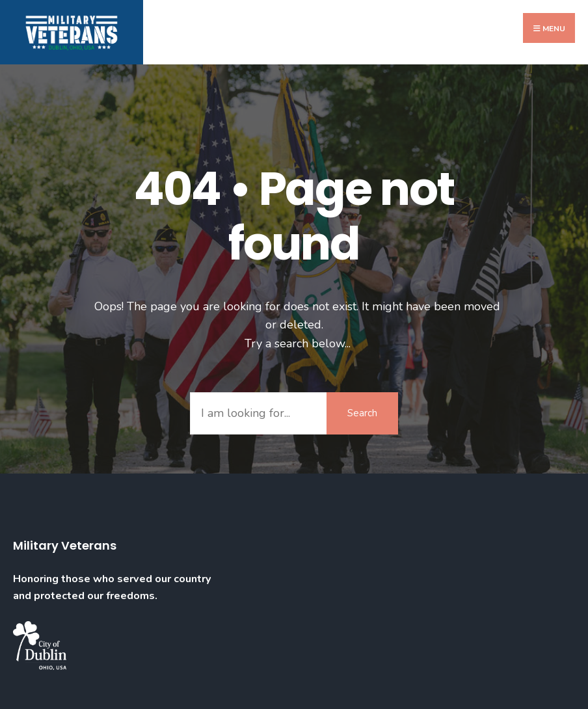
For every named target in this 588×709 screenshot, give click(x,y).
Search (362, 413)
